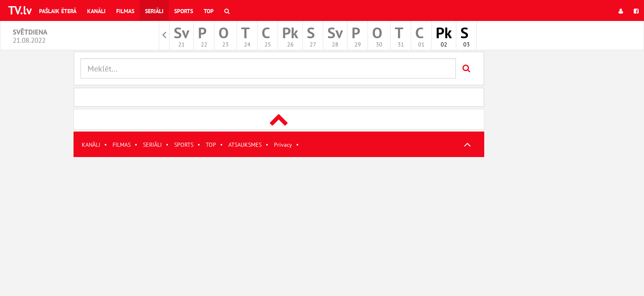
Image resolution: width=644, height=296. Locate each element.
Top (209, 11)
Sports (184, 11)
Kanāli (96, 11)
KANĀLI (91, 145)
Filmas (125, 11)
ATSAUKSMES (245, 145)
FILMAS (122, 145)
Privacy (283, 145)
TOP (211, 145)
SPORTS (184, 145)
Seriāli (154, 11)
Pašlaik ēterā (58, 11)
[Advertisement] (279, 215)
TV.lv (20, 10)
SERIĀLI (152, 145)
